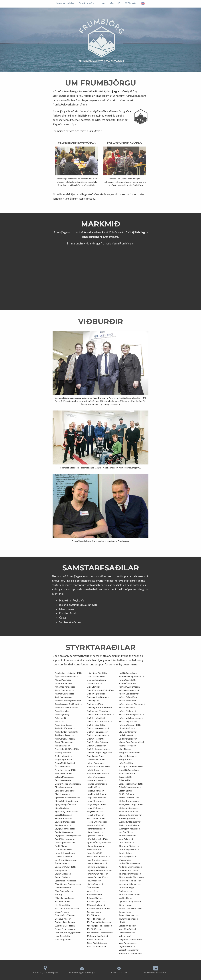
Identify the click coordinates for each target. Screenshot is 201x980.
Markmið (70, 3)
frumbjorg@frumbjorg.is (82, 972)
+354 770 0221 (119, 972)
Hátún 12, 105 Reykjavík (45, 972)
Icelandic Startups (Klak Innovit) (78, 605)
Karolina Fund (67, 613)
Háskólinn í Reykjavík (72, 600)
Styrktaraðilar (128, 3)
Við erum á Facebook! (156, 972)
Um (58, 3)
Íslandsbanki (67, 609)
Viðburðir (86, 3)
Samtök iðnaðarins (70, 622)
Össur (63, 618)
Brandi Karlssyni (93, 232)
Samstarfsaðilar (106, 3)
